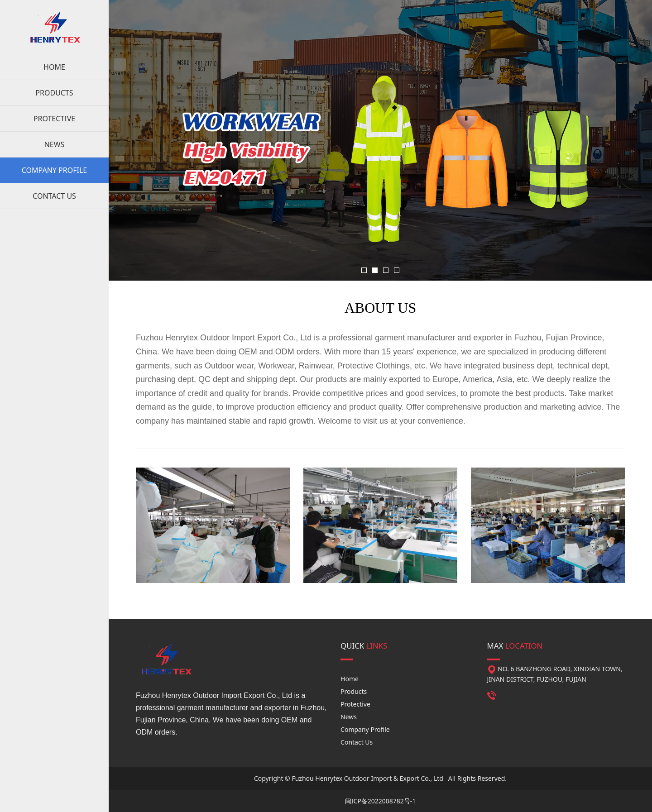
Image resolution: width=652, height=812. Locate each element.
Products (354, 691)
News (349, 717)
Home (350, 679)
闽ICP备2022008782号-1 (381, 801)
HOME (54, 67)
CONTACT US (54, 196)
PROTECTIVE (54, 119)
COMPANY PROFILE (54, 170)
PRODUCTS (54, 93)
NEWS (55, 144)
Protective (355, 704)
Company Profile (365, 729)
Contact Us (357, 742)
